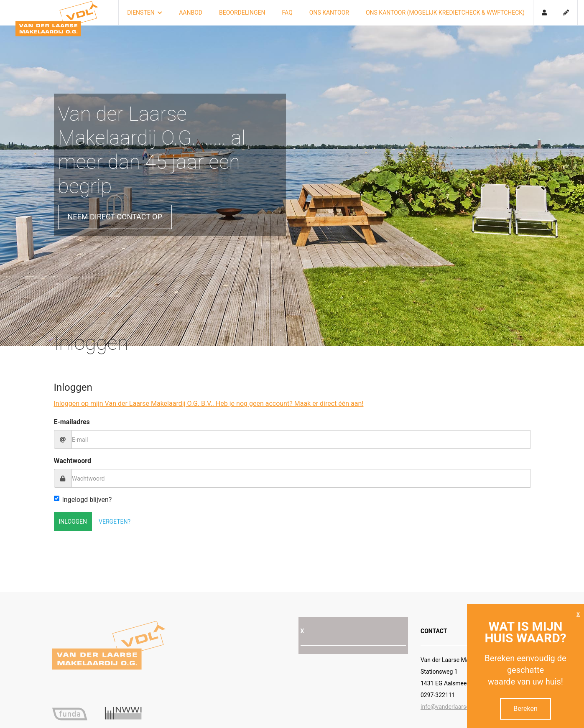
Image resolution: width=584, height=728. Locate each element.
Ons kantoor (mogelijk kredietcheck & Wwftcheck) (445, 13)
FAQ (287, 13)
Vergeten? (115, 522)
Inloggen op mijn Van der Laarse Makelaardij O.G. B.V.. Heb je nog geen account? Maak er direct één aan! (209, 403)
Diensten (145, 13)
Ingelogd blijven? (83, 500)
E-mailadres (72, 422)
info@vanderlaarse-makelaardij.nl (464, 707)
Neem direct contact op (115, 217)
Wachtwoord (73, 461)
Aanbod (191, 13)
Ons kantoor (329, 13)
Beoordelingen (242, 13)
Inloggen (73, 522)
